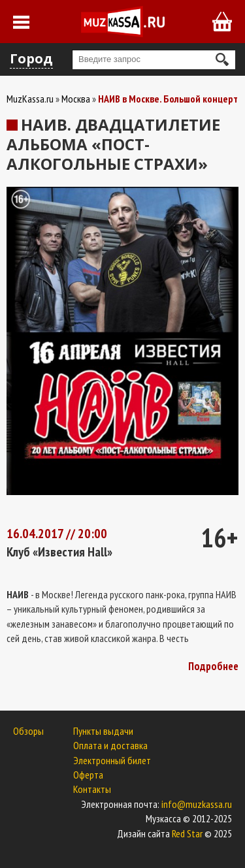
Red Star (187, 833)
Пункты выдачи (103, 731)
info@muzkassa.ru (197, 804)
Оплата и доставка (110, 745)
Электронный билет (112, 760)
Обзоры (28, 731)
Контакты (92, 789)
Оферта (88, 775)
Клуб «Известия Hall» (59, 552)
